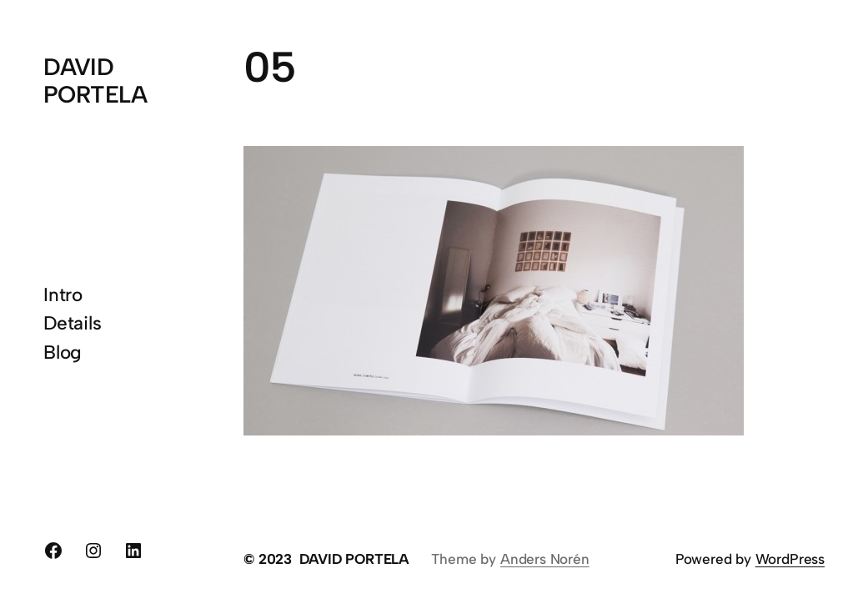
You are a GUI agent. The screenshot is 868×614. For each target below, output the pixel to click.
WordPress (790, 559)
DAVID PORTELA (95, 80)
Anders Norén (545, 559)
